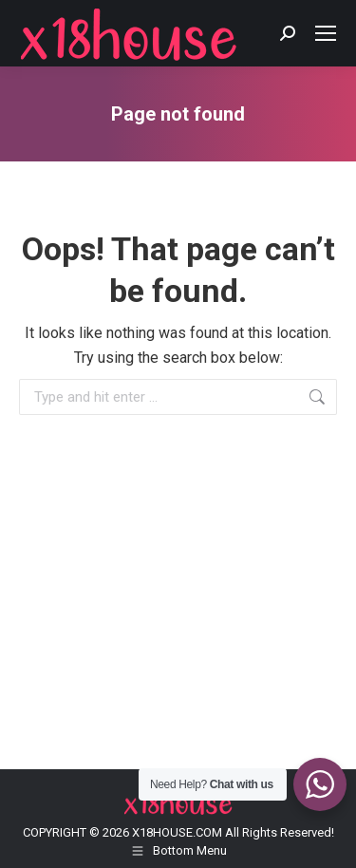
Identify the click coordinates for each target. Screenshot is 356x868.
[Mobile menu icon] (326, 33)
